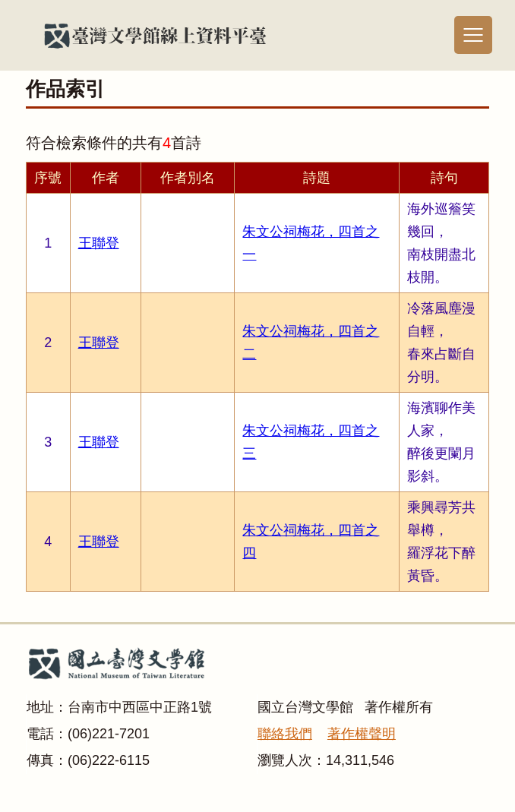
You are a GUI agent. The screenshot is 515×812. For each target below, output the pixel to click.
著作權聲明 (362, 734)
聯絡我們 (285, 734)
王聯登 (99, 243)
